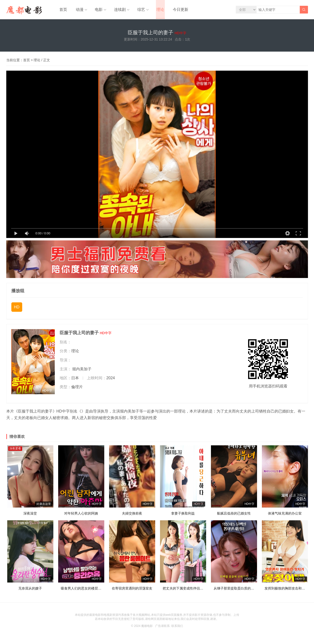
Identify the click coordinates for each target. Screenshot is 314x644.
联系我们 (177, 628)
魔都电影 (147, 628)
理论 (156, 10)
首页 (63, 10)
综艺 (137, 10)
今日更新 (175, 10)
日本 (75, 380)
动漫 (78, 10)
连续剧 (117, 10)
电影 (96, 10)
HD (17, 309)
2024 (111, 380)
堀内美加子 (82, 371)
